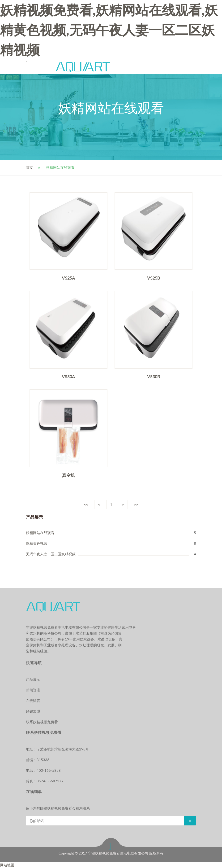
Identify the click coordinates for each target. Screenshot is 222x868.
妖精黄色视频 (37, 543)
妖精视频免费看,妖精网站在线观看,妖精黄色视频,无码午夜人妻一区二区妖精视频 (109, 30)
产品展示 (33, 679)
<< (86, 504)
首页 (30, 167)
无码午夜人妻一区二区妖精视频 (51, 554)
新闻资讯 (33, 690)
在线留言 (33, 701)
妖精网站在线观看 (40, 533)
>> (136, 504)
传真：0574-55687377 (45, 781)
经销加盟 (33, 711)
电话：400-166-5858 (43, 770)
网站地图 (7, 865)
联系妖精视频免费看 (42, 722)
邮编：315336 (38, 760)
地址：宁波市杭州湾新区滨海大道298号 (58, 749)
